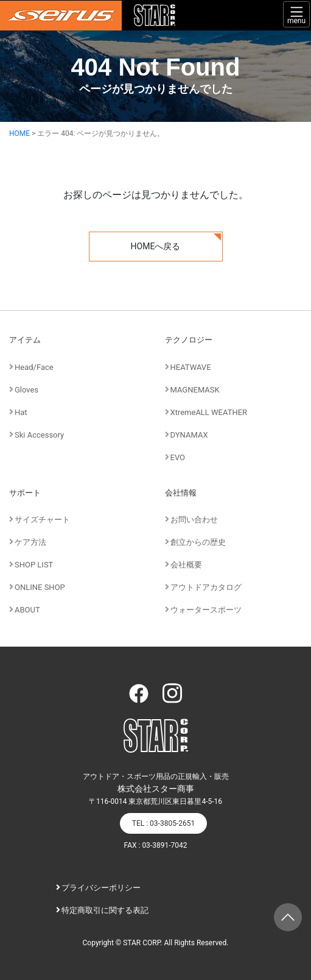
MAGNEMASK (195, 390)
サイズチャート (42, 520)
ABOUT (27, 610)
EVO (178, 457)
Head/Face (34, 367)
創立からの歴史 (198, 542)
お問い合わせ (194, 520)
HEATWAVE (191, 367)
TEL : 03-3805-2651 (163, 823)
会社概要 (186, 565)
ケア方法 (30, 542)
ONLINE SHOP (40, 587)
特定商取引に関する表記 (105, 910)
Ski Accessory (39, 435)
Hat (21, 412)
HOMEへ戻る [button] (156, 246)
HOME (19, 133)
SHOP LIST (34, 565)
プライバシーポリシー (101, 888)
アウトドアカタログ (206, 587)
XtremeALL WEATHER (209, 412)
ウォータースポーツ (206, 610)
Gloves (26, 390)
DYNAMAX (189, 435)
